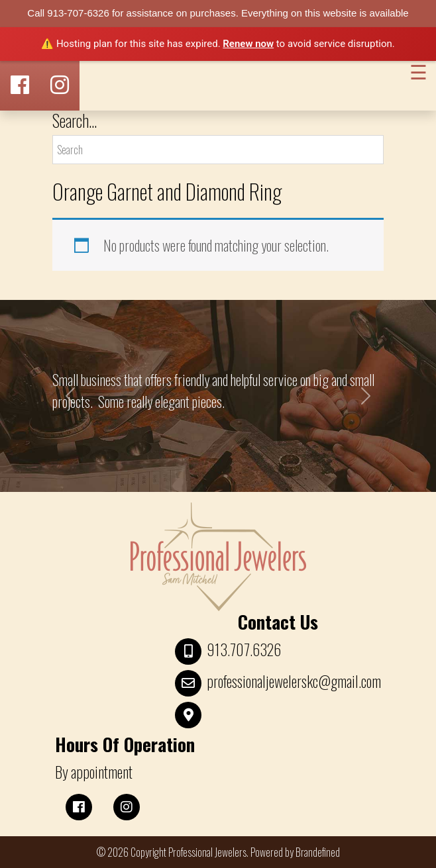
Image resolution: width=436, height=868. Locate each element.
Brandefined (318, 852)
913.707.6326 (244, 650)
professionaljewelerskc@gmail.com (294, 681)
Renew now (248, 44)
